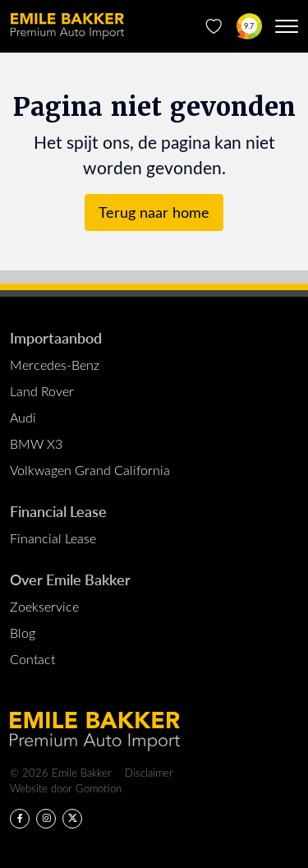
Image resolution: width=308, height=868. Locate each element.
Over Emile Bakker (70, 579)
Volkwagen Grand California (90, 470)
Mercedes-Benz (55, 365)
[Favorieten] (214, 26)
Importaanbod (56, 337)
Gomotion (99, 788)
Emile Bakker (67, 26)
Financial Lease (58, 511)
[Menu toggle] (287, 26)
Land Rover (42, 391)
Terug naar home (154, 212)
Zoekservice (44, 606)
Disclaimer (149, 772)
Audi (23, 417)
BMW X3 (36, 443)
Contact (32, 659)
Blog (23, 633)
